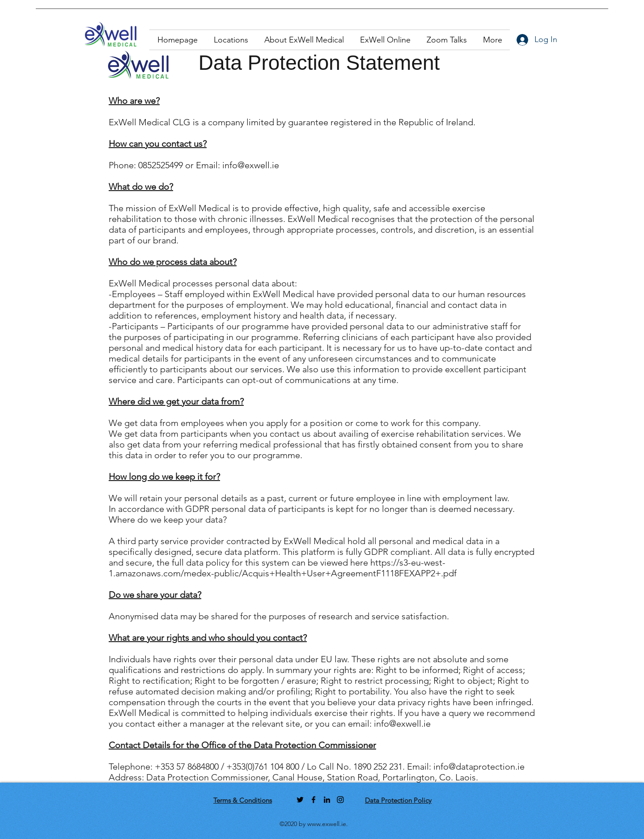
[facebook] (314, 800)
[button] (231, 40)
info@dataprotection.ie (479, 767)
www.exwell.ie (327, 824)
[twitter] (300, 800)
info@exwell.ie (251, 165)
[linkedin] (327, 800)
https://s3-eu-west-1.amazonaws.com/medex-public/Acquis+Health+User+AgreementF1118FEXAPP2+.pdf (283, 568)
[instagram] (340, 800)
